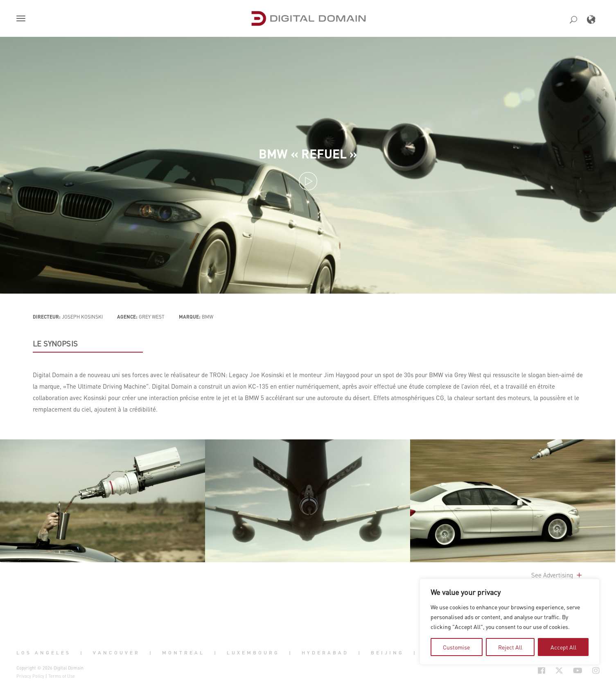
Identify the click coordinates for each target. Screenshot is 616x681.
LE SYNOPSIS (55, 344)
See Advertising (557, 575)
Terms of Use (62, 676)
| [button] (82, 653)
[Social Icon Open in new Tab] (515, 670)
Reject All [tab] (510, 647)
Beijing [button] (387, 653)
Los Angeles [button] (44, 653)
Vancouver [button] (116, 653)
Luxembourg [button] (253, 653)
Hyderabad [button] (325, 653)
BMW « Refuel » (308, 153)
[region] (510, 622)
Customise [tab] (456, 647)
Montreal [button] (183, 653)
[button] (23, 19)
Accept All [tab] (563, 647)
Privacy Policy (30, 676)
